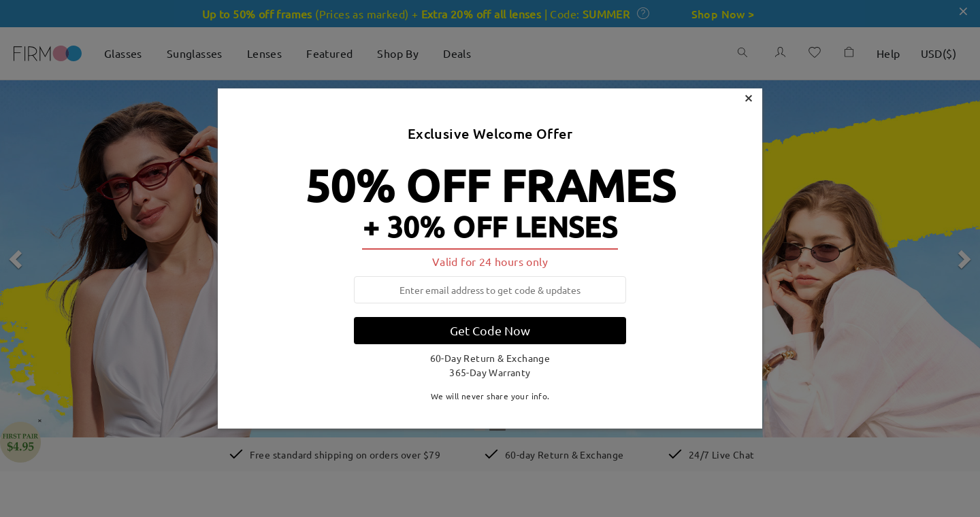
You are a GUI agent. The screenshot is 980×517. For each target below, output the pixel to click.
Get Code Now (490, 330)
